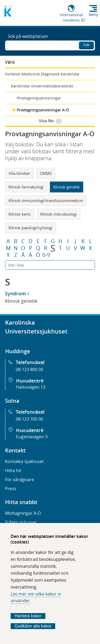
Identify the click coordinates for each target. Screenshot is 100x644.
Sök (86, 45)
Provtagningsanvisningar (39, 98)
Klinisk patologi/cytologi (31, 228)
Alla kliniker (19, 173)
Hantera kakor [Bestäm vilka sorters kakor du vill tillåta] (28, 616)
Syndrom (15, 293)
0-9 (46, 255)
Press (11, 489)
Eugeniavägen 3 (32, 437)
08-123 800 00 (29, 369)
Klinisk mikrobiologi (59, 214)
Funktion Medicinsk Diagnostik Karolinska (42, 74)
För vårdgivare (20, 480)
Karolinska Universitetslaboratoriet (42, 86)
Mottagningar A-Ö (23, 513)
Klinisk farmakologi (26, 187)
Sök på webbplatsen (28, 36)
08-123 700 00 (29, 419)
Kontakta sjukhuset (24, 461)
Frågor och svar (21, 522)
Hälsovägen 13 (31, 387)
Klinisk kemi (20, 214)
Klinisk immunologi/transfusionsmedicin (46, 200)
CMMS (46, 173)
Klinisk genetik (67, 187)
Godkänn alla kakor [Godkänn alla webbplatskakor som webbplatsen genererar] (33, 626)
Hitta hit (13, 470)
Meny (93, 15)
